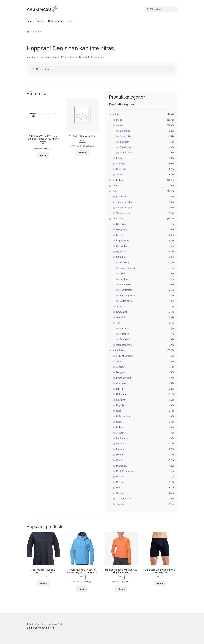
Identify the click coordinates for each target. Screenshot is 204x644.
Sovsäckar (122, 312)
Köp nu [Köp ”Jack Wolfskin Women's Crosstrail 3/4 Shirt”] (43, 583)
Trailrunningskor (124, 202)
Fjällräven (121, 400)
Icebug (120, 427)
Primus (120, 477)
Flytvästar (125, 263)
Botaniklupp (122, 224)
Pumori (120, 482)
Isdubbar (124, 279)
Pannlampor (126, 290)
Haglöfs (120, 405)
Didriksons (122, 394)
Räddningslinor (128, 295)
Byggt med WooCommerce (40, 628)
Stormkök (121, 317)
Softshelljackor (127, 147)
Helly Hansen (123, 416)
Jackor (120, 125)
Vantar (120, 175)
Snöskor (120, 306)
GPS (122, 273)
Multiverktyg (122, 246)
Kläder (116, 114)
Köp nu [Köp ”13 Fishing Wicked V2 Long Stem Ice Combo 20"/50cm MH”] (43, 155)
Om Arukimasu (56, 21)
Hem (29, 21)
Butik (70, 21)
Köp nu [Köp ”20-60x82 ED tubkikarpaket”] (82, 152)
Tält (118, 323)
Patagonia (121, 466)
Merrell (120, 455)
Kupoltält (124, 334)
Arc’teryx (121, 367)
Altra (119, 361)
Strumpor (121, 164)
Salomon (121, 493)
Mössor (120, 158)
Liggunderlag (123, 241)
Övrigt (116, 186)
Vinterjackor (126, 153)
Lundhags (121, 444)
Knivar (119, 235)
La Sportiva (122, 438)
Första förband (127, 268)
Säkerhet (121, 257)
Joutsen (120, 433)
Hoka (119, 422)
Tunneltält (125, 339)
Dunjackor (125, 131)
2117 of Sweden (125, 356)
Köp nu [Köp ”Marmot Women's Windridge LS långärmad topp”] (121, 589)
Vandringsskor (123, 213)
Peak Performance (126, 471)
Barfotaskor (122, 197)
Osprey (120, 460)
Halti (119, 411)
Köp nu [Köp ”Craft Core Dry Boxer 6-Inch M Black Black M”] (160, 583)
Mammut (121, 449)
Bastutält (124, 328)
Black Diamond (124, 378)
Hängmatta (122, 230)
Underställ (121, 169)
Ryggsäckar (122, 252)
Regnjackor (126, 136)
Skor (115, 191)
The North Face (124, 499)
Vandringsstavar (124, 345)
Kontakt (40, 21)
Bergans (121, 372)
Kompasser (126, 285)
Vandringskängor (125, 208)
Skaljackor (125, 142)
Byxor (119, 120)
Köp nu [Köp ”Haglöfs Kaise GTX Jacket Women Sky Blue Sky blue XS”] (82, 589)
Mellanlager (119, 180)
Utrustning (118, 219)
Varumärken (119, 350)
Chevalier (121, 383)
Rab (118, 488)
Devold (120, 389)
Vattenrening (126, 301)
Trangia (120, 504)
